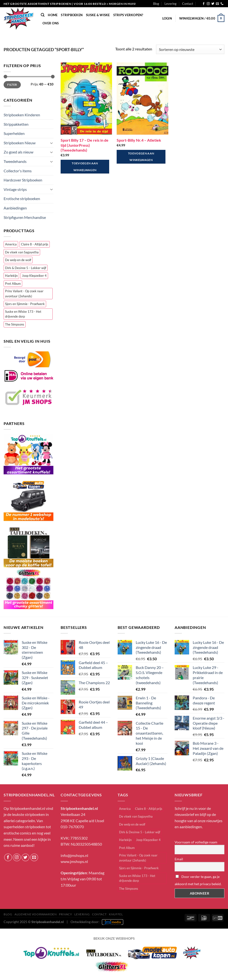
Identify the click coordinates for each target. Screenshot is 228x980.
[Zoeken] (43, 15)
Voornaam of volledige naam (196, 842)
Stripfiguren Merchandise (25, 217)
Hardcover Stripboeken (23, 180)
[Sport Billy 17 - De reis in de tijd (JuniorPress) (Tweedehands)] (86, 98)
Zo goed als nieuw (18, 152)
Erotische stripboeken (22, 198)
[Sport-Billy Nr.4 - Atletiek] (142, 98)
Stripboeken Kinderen (22, 115)
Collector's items (18, 171)
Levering (171, 4)
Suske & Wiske (98, 15)
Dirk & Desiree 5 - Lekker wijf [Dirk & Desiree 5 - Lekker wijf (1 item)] (26, 268)
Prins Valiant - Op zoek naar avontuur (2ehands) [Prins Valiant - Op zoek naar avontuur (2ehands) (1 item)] (24, 293)
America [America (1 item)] (11, 244)
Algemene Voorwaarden (36, 914)
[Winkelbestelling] (190, 49)
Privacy (65, 914)
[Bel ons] (222, 4)
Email (179, 859)
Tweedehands (15, 161)
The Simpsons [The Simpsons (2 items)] (15, 324)
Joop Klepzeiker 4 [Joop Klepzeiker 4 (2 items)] (34, 276)
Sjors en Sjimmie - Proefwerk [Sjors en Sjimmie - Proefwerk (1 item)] (25, 304)
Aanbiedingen (15, 208)
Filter (12, 85)
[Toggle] (51, 143)
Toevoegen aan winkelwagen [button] (85, 167)
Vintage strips (15, 189)
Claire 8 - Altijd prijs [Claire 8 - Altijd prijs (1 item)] (35, 244)
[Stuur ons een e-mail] (217, 4)
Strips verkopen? (128, 15)
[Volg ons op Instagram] (208, 4)
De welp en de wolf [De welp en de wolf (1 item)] (18, 260)
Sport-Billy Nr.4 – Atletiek (139, 140)
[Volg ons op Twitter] (213, 4)
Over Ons (51, 23)
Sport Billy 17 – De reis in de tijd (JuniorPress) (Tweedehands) (85, 145)
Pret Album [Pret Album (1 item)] (13, 284)
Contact (188, 4)
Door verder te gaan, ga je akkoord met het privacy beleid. (198, 880)
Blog (156, 4)
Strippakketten (16, 124)
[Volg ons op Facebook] (204, 4)
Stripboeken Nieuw (20, 143)
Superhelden (14, 133)
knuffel (116, 914)
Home (53, 15)
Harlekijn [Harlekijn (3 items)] (11, 276)
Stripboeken (72, 15)
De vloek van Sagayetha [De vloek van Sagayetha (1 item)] (22, 252)
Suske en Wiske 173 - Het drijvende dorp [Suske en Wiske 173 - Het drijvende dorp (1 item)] (23, 314)
